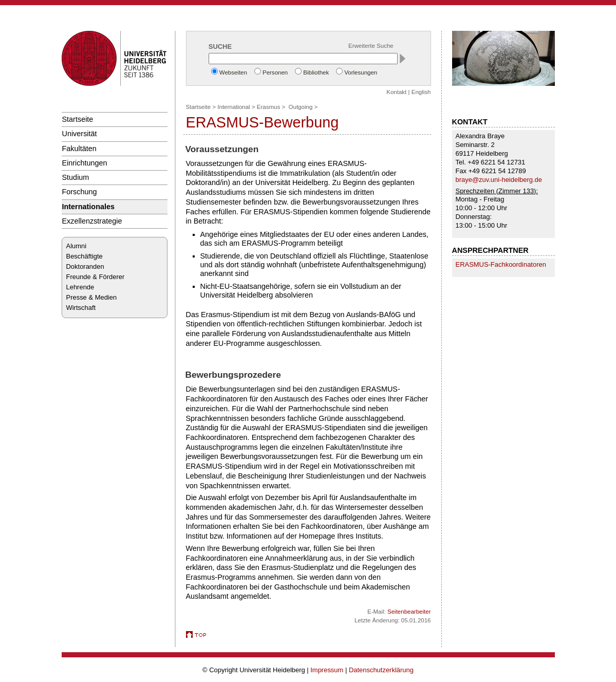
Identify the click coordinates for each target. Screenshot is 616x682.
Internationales (88, 207)
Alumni (77, 246)
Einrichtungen (85, 163)
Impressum (327, 670)
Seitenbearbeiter (409, 612)
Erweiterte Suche (371, 46)
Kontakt (396, 92)
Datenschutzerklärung (381, 670)
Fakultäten (79, 149)
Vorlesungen (361, 72)
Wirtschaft (81, 308)
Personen (275, 72)
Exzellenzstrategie (92, 221)
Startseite (78, 119)
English (421, 92)
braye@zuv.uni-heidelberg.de (499, 180)
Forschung (80, 192)
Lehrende (80, 287)
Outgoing (301, 107)
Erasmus (268, 107)
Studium (76, 177)
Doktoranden (85, 266)
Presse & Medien (92, 297)
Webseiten (233, 72)
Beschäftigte (85, 256)
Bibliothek (316, 72)
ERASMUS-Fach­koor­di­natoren (501, 264)
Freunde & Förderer (96, 277)
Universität (80, 134)
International (234, 107)
